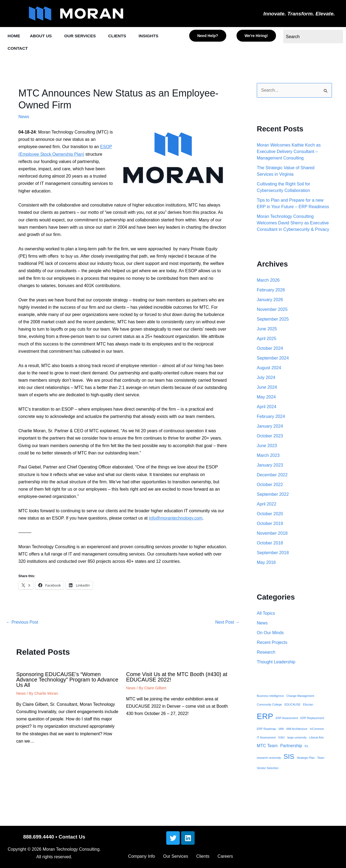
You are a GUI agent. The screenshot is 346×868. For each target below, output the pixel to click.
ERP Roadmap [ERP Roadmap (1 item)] (266, 730)
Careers (225, 856)
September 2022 (273, 495)
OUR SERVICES (85, 36)
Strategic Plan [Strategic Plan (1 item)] (306, 759)
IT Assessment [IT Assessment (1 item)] (266, 738)
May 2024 (266, 398)
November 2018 (272, 534)
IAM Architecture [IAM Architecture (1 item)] (297, 730)
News (24, 117)
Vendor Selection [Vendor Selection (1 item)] (268, 769)
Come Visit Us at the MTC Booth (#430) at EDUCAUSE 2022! (177, 678)
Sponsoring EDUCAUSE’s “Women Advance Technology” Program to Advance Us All (67, 680)
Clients (203, 856)
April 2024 (267, 408)
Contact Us (72, 837)
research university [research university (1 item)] (269, 759)
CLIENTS (124, 36)
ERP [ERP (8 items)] (265, 717)
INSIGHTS (158, 36)
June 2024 (267, 388)
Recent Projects (272, 643)
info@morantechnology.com (176, 519)
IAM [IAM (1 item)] (281, 730)
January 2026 (270, 300)
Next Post (227, 623)
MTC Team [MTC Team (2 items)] (267, 746)
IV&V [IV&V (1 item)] (281, 738)
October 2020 (270, 515)
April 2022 (267, 505)
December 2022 (272, 476)
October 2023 (270, 437)
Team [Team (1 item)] (321, 759)
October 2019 (270, 524)
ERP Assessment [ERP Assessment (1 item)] (287, 719)
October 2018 (270, 544)
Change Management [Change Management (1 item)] (300, 697)
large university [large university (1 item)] (297, 738)
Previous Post (22, 623)
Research (266, 653)
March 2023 (268, 456)
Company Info (142, 856)
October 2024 (270, 349)
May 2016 (266, 563)
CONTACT (19, 49)
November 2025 (272, 310)
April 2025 (267, 339)
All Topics (266, 614)
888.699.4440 (39, 837)
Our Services (175, 856)
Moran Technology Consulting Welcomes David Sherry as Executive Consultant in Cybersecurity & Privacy (293, 224)
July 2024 (266, 378)
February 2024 (271, 417)
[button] (44, 36)
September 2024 (273, 359)
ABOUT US (43, 36)
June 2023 (267, 446)
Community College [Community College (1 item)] (269, 705)
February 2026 (271, 291)
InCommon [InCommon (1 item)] (317, 730)
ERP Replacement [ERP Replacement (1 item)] (312, 719)
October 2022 (270, 485)
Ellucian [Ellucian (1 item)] (308, 705)
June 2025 (267, 330)
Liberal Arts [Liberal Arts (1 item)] (316, 738)
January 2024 (270, 427)
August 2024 (269, 369)
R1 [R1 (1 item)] (307, 747)
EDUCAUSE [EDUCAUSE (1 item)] (292, 705)
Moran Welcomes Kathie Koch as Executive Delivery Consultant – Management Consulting (289, 152)
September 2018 (273, 553)
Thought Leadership (276, 663)
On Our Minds (270, 633)
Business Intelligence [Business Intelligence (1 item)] (270, 697)
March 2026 (268, 281)
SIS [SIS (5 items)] (289, 757)
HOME (14, 36)
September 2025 (273, 320)
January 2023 (270, 466)
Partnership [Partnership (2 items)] (291, 746)
